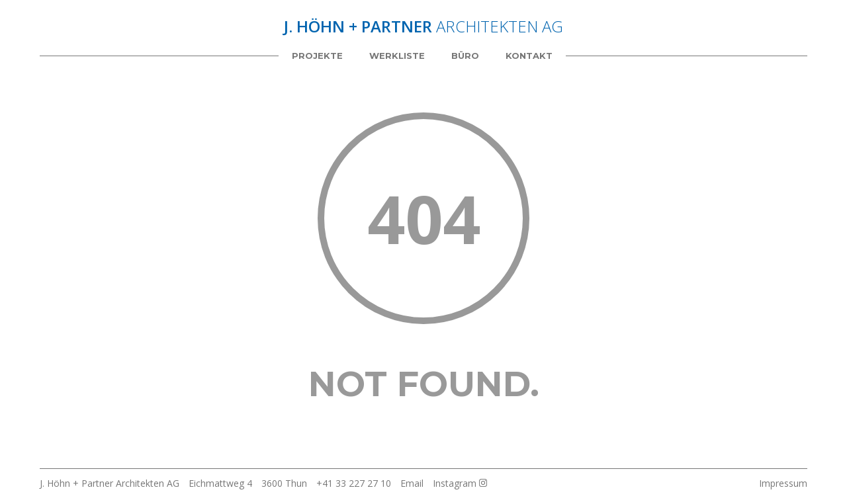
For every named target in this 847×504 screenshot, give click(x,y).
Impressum (783, 483)
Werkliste (397, 56)
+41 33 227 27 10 (354, 483)
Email (412, 483)
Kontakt (529, 56)
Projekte (317, 56)
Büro (465, 56)
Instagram (460, 483)
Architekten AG (423, 26)
